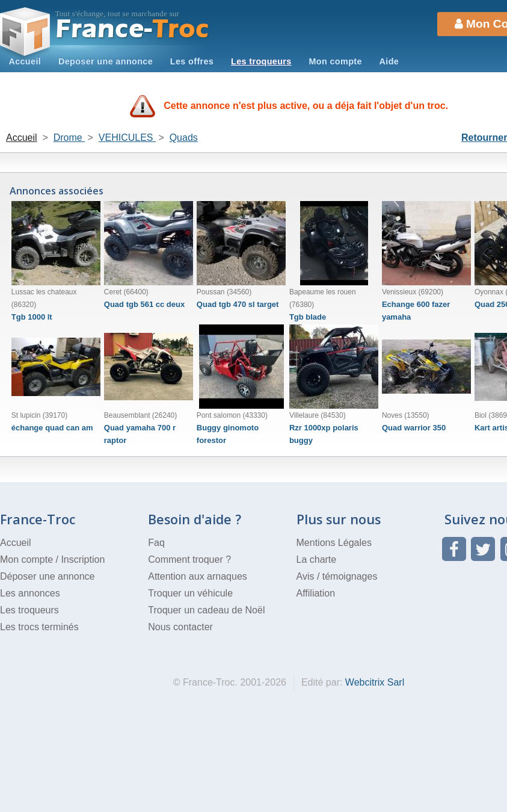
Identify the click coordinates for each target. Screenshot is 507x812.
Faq (156, 543)
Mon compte (335, 61)
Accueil (25, 61)
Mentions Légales (334, 543)
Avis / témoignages (337, 576)
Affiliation (316, 593)
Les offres (192, 61)
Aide (389, 61)
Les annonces (30, 593)
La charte (317, 559)
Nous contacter (180, 627)
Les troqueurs (261, 61)
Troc (133, 29)
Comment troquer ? (189, 559)
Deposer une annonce (106, 61)
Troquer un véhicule (190, 593)
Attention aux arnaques (198, 576)
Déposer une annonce (47, 576)
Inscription (83, 559)
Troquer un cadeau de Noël (206, 610)
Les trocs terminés (39, 627)
